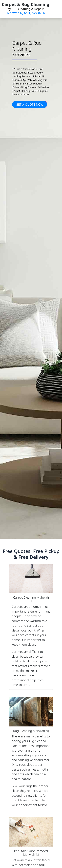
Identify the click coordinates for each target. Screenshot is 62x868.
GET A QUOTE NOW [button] (30, 104)
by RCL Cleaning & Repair (26, 8)
